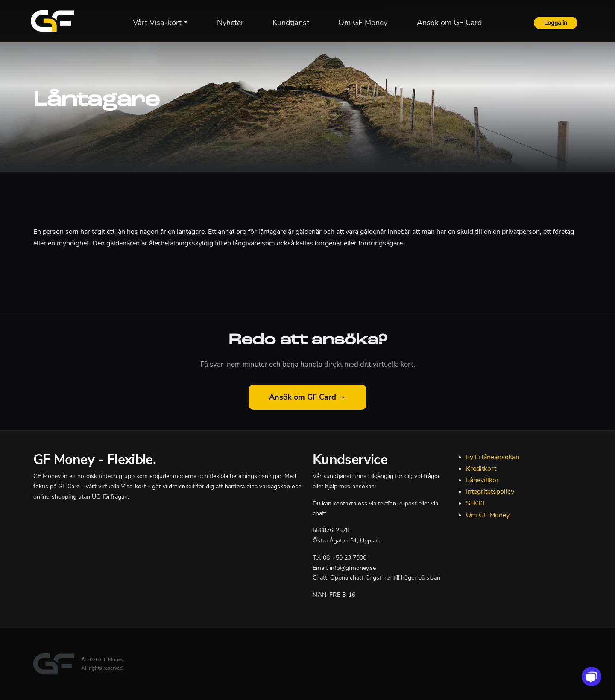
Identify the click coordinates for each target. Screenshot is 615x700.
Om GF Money (488, 515)
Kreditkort (481, 469)
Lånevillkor (482, 480)
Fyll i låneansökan (493, 457)
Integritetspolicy (490, 492)
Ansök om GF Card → (307, 397)
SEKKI (475, 503)
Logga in (556, 23)
